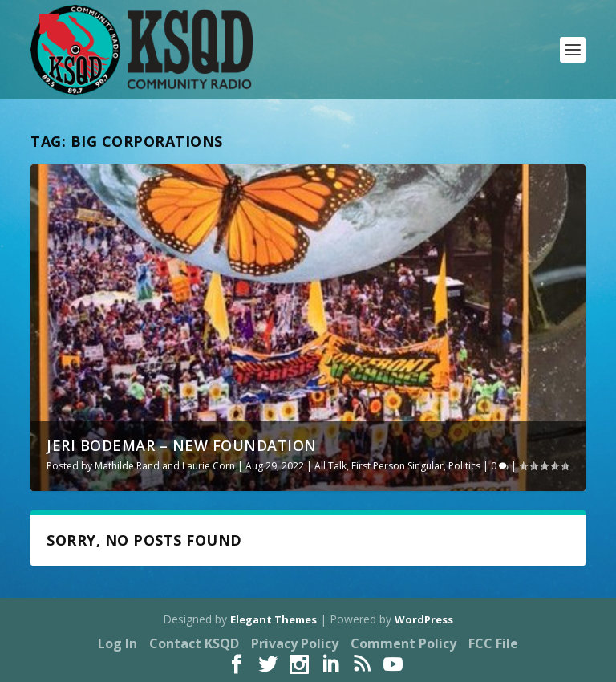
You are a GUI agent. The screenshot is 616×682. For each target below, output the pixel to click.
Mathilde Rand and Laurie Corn (165, 466)
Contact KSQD (194, 643)
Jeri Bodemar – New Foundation (182, 445)
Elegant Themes (274, 619)
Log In (118, 643)
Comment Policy (403, 643)
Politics (464, 466)
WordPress (424, 619)
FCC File (493, 643)
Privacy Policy (295, 643)
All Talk (330, 466)
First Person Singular (397, 466)
